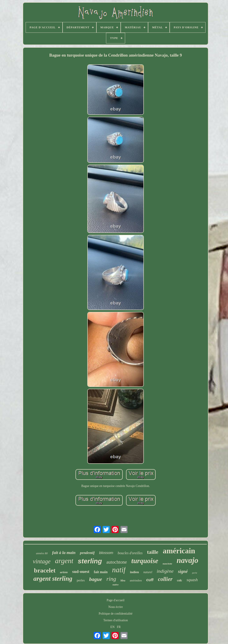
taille (153, 552)
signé (183, 571)
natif (119, 570)
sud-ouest (81, 571)
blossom (106, 553)
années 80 (42, 553)
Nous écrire (116, 607)
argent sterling (53, 579)
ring (111, 579)
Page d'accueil (116, 600)
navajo (187, 560)
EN (113, 627)
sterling (90, 561)
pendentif (87, 553)
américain (179, 551)
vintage (42, 561)
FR (119, 627)
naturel (148, 572)
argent (64, 561)
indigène (165, 571)
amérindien (136, 581)
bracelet (45, 570)
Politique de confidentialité (116, 614)
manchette (167, 564)
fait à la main (64, 553)
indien (134, 572)
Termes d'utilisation (116, 620)
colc (180, 580)
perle (195, 573)
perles (81, 580)
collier (165, 579)
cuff (150, 580)
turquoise (145, 561)
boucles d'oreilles (130, 553)
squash (192, 580)
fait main (101, 572)
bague (96, 579)
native (116, 585)
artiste (64, 572)
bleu (123, 581)
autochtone (117, 562)
